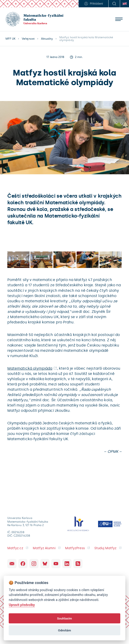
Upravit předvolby (22, 605)
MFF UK (10, 39)
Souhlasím (64, 618)
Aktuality (47, 39)
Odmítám (64, 630)
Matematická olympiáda (30, 368)
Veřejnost (28, 39)
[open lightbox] (18, 260)
